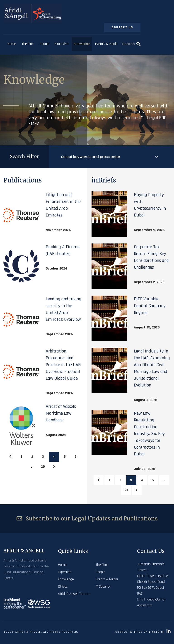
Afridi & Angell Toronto (74, 594)
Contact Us (122, 27)
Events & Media (106, 44)
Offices (63, 587)
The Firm (28, 44)
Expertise (62, 44)
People (45, 44)
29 (43, 467)
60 (126, 490)
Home (12, 44)
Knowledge (82, 44)
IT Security (103, 587)
